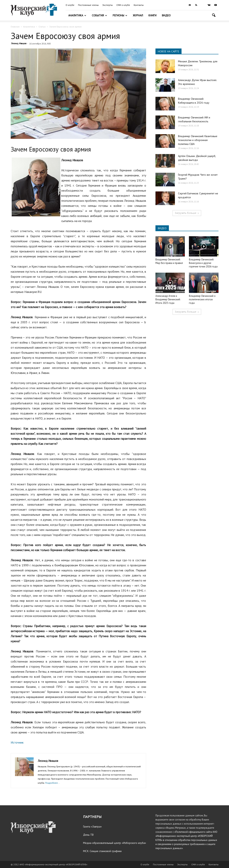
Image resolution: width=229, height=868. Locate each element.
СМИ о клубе (123, 5)
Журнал (138, 15)
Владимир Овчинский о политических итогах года (202, 299)
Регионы (120, 15)
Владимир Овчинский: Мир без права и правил (169, 261)
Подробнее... (53, 783)
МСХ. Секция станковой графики (102, 851)
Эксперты (107, 5)
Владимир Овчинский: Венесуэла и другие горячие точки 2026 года (203, 263)
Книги (152, 15)
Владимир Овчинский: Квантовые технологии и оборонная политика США (198, 140)
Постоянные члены (88, 5)
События (99, 15)
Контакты (139, 5)
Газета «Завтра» (92, 827)
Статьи (42, 27)
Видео (166, 15)
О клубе (70, 5)
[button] (214, 16)
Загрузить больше (187, 213)
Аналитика (77, 15)
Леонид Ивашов (19, 43)
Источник (17, 742)
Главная (15, 27)
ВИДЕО (162, 228)
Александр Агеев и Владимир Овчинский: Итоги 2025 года (168, 299)
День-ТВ (88, 835)
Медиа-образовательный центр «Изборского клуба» (115, 843)
